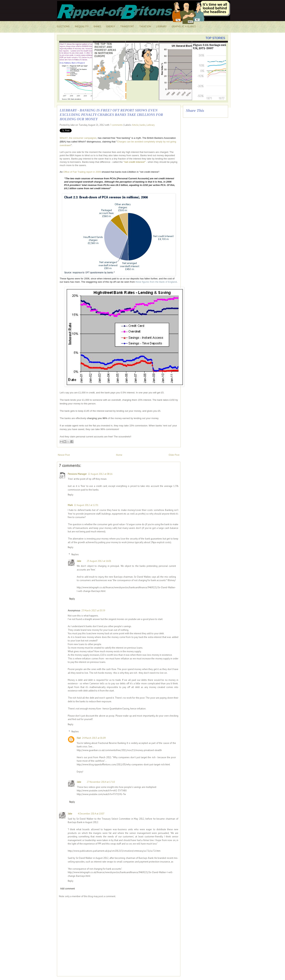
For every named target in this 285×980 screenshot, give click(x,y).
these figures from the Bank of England (156, 282)
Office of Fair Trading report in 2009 (82, 172)
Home (119, 455)
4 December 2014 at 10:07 (91, 814)
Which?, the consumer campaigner (78, 138)
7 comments (116, 125)
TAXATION (145, 26)
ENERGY (111, 26)
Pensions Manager (77, 474)
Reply (71, 495)
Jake (79, 561)
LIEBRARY (161, 26)
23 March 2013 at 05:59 (93, 611)
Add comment (67, 889)
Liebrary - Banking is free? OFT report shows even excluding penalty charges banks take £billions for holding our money (111, 115)
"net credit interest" (135, 162)
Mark (70, 505)
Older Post (174, 455)
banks (143, 125)
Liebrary (151, 125)
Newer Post (64, 455)
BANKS (97, 26)
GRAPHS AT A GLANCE (184, 26)
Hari (79, 738)
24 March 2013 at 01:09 (94, 738)
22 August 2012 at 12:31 (86, 505)
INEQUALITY (82, 26)
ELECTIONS (63, 26)
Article (135, 125)
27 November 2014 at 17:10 (101, 782)
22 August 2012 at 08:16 (100, 474)
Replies (75, 554)
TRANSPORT (127, 26)
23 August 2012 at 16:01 (99, 561)
